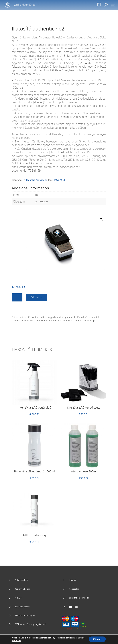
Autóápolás (29, 180)
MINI (62, 180)
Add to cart (37, 297)
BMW (56, 180)
